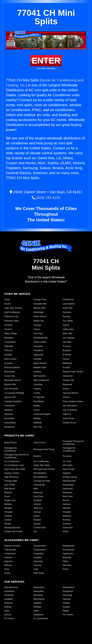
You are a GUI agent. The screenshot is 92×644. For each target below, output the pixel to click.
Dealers (66, 603)
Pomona (8, 350)
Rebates (38, 607)
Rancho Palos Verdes (73, 372)
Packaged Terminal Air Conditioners (73, 443)
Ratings (8, 607)
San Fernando (11, 389)
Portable (67, 512)
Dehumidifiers (40, 473)
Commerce (10, 406)
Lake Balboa (69, 304)
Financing (67, 595)
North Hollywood (12, 312)
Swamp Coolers (12, 473)
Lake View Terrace (13, 308)
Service (8, 615)
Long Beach (10, 342)
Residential (68, 485)
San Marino (39, 401)
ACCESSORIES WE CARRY (21, 540)
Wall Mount (10, 489)
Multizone (38, 493)
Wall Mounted (69, 481)
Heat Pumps (69, 469)
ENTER (46, 61)
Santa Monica (40, 363)
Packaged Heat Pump (44, 449)
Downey (8, 355)
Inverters (8, 557)
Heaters (37, 456)
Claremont (68, 376)
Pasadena (38, 350)
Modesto (38, 423)
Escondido (9, 418)
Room (7, 496)
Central (8, 520)
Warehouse (39, 599)
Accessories (68, 550)
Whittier (37, 418)
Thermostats (10, 550)
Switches (9, 561)
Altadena (8, 410)
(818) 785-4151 (46, 198)
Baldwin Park (40, 367)
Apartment (68, 489)
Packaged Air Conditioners (11, 449)
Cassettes (38, 561)
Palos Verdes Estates (73, 401)
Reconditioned (40, 477)
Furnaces (67, 456)
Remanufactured (12, 528)
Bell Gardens (40, 376)
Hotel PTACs (40, 443)
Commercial (39, 485)
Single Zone (10, 500)
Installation (39, 615)
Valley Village (11, 333)
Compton (9, 363)
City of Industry (70, 410)
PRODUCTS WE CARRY (19, 435)
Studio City (39, 321)
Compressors (40, 550)
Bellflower (67, 363)
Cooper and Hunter (13, 531)
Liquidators (10, 591)
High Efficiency (11, 477)
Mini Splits (68, 465)
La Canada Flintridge (14, 393)
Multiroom (67, 493)
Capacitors (39, 554)
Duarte (66, 389)
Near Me (38, 427)
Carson (66, 359)
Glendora (9, 414)
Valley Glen (68, 329)
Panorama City (11, 317)
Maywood (67, 384)
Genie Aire (68, 528)
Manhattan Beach (13, 380)
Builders (8, 504)
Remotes (67, 565)
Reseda (66, 317)
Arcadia (66, 367)
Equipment (68, 591)
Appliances (68, 554)
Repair (66, 611)
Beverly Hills (10, 384)
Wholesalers (69, 587)
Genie (66, 531)
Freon (65, 569)
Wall (36, 489)
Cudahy (37, 389)
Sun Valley (68, 321)
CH (35, 531)
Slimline (66, 508)
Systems (67, 473)
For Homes (68, 615)
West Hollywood (41, 380)
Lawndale (38, 384)
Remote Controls (12, 546)
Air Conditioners (12, 461)
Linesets (38, 565)
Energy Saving (70, 477)
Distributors (39, 587)
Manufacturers (11, 587)
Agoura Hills (10, 397)
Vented (8, 524)
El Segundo (39, 397)
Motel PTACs (10, 443)
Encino (8, 304)
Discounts (38, 595)
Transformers (40, 546)
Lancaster (38, 346)
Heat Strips (39, 573)
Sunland (8, 325)
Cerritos (37, 372)
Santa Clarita (40, 342)
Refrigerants (68, 546)
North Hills (68, 308)
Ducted (37, 524)
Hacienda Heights (42, 414)
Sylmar (66, 325)
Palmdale (9, 346)
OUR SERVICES (14, 582)
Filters (66, 561)
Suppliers (9, 599)
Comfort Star (40, 528)
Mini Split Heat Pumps (44, 469)
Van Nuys (38, 333)
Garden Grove (69, 423)
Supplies (38, 557)
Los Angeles (68, 338)
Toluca (37, 329)
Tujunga (37, 325)
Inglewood (38, 355)
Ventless (67, 504)
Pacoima (67, 312)
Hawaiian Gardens (13, 401)
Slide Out (38, 508)
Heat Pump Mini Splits (15, 469)
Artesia (66, 397)
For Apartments (41, 619)
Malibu (37, 406)
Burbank (67, 350)
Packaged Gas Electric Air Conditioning (17, 456)
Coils (36, 569)
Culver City (10, 376)
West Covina (10, 359)
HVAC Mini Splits (42, 465)
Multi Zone (68, 496)
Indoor (37, 516)
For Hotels (9, 619)
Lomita (37, 393)
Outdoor (8, 516)
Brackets (67, 557)
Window (8, 508)
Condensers (10, 554)
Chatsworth (68, 300)
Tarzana (8, 329)
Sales (36, 611)
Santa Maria (10, 423)
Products (8, 603)
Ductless (38, 500)
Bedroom (67, 516)
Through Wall (11, 481)
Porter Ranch (40, 317)
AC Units (67, 461)
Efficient (8, 493)
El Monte (67, 355)
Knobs (7, 573)
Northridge (39, 312)
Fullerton (67, 414)
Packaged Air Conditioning (69, 449)
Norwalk (37, 359)
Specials (67, 599)
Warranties (39, 591)
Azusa (36, 410)
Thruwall (8, 512)
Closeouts (9, 595)
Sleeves (8, 565)
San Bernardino (70, 406)
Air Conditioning (41, 461)
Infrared (37, 504)
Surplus (66, 607)
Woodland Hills (41, 338)
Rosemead (9, 372)
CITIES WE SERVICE (17, 294)
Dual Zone (38, 496)
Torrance (67, 346)
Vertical (37, 512)
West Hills (67, 333)
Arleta (7, 300)
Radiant (37, 520)
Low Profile (10, 485)
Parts (7, 611)
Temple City (68, 380)
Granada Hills (40, 304)
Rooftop (66, 520)
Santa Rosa (68, 418)
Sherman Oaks (11, 321)
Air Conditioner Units (14, 465)
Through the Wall (42, 481)
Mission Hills (40, 308)
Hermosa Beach (70, 393)
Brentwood (9, 427)
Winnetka (9, 338)
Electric (66, 500)
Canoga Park (40, 300)
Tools (7, 569)
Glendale (67, 342)
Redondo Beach (12, 367)
